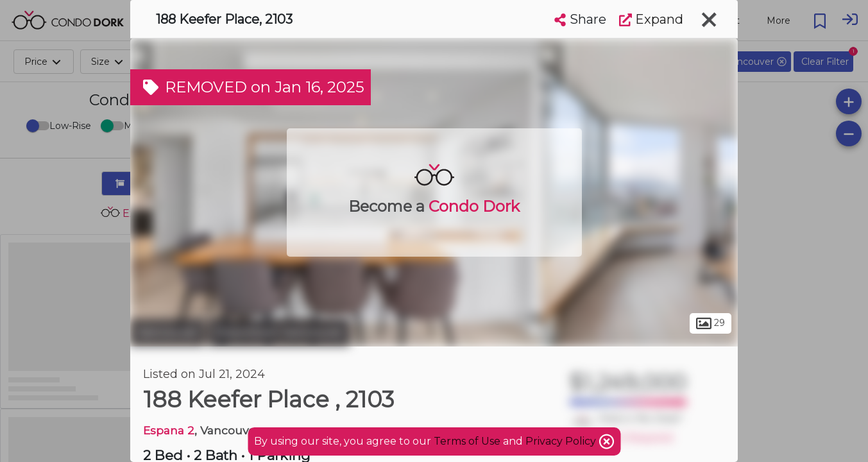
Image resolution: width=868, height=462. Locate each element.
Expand (651, 19)
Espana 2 (169, 430)
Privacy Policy (562, 441)
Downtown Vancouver (279, 332)
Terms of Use (467, 441)
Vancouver (167, 332)
